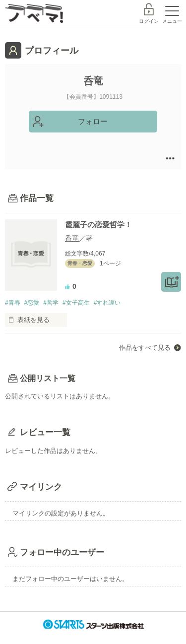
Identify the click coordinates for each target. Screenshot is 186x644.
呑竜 (72, 238)
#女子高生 (76, 303)
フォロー (93, 121)
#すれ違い (107, 303)
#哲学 (51, 303)
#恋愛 (32, 303)
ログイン (149, 21)
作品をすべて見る (145, 348)
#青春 (13, 303)
